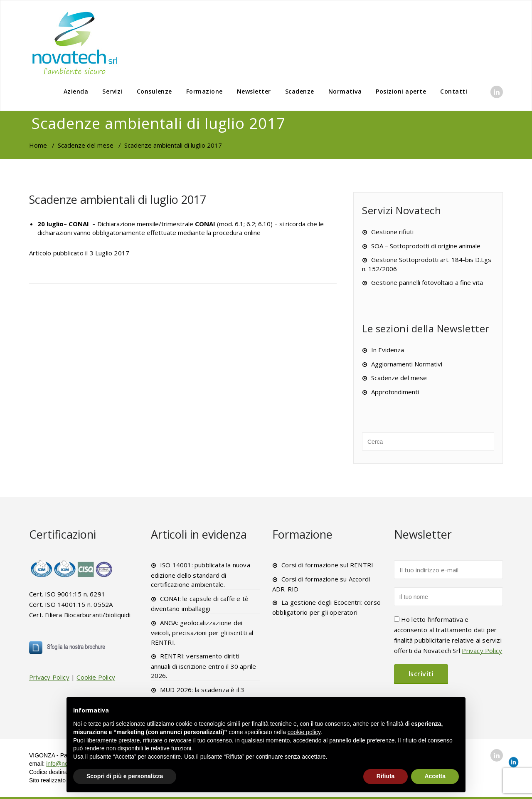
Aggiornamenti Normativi (407, 364)
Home (38, 145)
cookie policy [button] (304, 732)
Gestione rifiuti (392, 232)
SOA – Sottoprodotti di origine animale (426, 246)
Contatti (454, 91)
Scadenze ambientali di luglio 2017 (118, 199)
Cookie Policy (96, 677)
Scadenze (300, 91)
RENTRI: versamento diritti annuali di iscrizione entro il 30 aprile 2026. (204, 666)
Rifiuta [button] (386, 776)
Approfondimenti (395, 392)
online (252, 233)
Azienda (76, 91)
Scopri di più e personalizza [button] (125, 776)
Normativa (345, 91)
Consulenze (154, 91)
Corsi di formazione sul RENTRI (327, 565)
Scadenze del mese (86, 145)
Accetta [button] (435, 776)
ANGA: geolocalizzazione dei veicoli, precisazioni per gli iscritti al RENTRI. (202, 632)
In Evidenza (388, 350)
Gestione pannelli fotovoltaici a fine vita (427, 282)
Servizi (112, 91)
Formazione (204, 91)
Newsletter (254, 91)
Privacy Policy (49, 677)
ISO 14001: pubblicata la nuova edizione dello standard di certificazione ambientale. (201, 575)
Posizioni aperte (401, 91)
